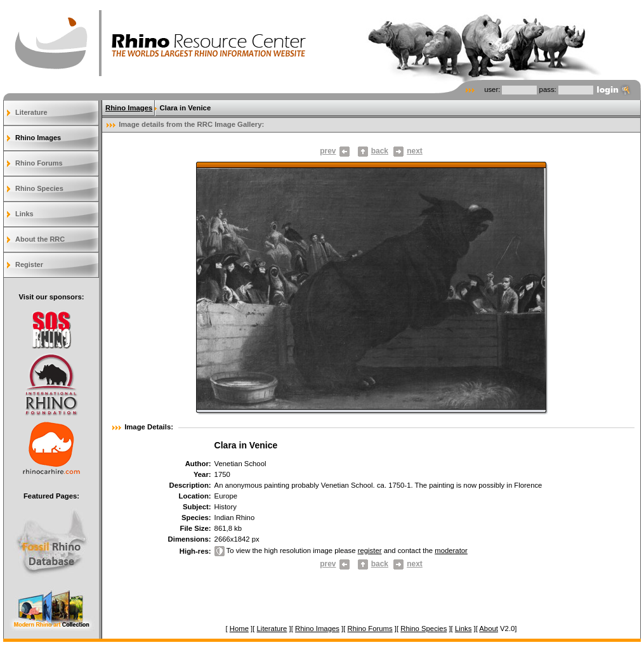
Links (24, 214)
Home (239, 629)
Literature (31, 112)
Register (29, 264)
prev (334, 151)
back (380, 151)
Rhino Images (38, 138)
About (489, 629)
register (370, 551)
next (408, 151)
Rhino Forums (39, 163)
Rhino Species (39, 188)
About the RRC (40, 239)
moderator (451, 551)
